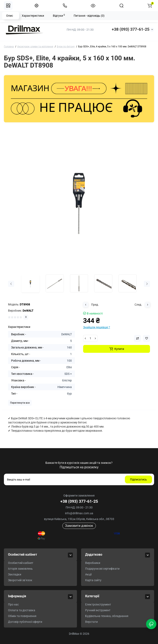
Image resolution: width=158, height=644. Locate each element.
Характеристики (33, 16)
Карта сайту (93, 580)
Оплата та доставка (22, 610)
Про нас (13, 604)
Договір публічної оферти (25, 622)
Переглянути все (20, 403)
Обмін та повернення (22, 616)
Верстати (91, 622)
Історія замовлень (20, 569)
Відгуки (59, 15)
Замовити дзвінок (79, 526)
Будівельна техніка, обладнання (107, 616)
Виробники (93, 563)
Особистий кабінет (21, 563)
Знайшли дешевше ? (97, 327)
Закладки (15, 574)
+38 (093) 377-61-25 (131, 29)
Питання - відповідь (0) (89, 16)
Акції (88, 574)
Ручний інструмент (98, 610)
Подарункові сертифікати (102, 569)
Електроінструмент (98, 604)
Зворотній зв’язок (20, 580)
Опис (10, 16)
